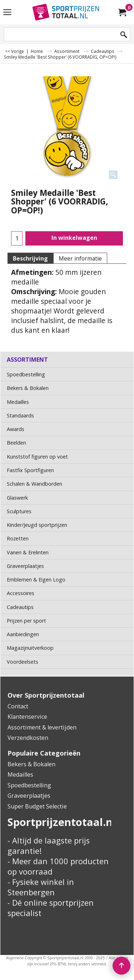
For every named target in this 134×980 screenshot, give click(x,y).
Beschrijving (30, 258)
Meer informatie (80, 258)
